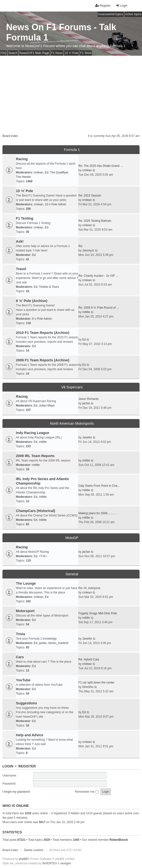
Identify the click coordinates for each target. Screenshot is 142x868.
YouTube (23, 680)
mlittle (86, 312)
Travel (21, 269)
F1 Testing (25, 218)
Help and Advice (30, 735)
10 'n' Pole (24, 191)
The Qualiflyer (59, 172)
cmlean (39, 172)
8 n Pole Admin (42, 319)
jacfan (86, 403)
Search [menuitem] (13, 53)
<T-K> (43, 556)
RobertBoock (119, 840)
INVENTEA (50, 863)
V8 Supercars (72, 387)
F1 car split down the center (96, 683)
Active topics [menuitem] (133, 14)
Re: (81, 246)
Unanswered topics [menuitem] (111, 14)
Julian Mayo (47, 406)
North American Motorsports (72, 423)
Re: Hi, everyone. (90, 588)
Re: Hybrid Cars (89, 659)
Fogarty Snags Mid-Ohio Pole (98, 613)
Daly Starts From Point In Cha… (99, 486)
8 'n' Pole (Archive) (32, 301)
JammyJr (88, 250)
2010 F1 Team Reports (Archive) (43, 333)
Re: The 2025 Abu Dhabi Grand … (101, 166)
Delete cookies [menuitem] (34, 850)
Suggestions (26, 703)
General (72, 574)
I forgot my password (16, 792)
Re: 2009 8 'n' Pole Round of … (99, 308)
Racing (22, 159)
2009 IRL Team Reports (35, 456)
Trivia (21, 634)
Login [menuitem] (122, 6)
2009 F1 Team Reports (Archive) (43, 360)
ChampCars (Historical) (35, 511)
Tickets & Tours (49, 287)
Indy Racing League (33, 433)
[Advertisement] (71, 92)
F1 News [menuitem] (57, 53)
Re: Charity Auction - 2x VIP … (98, 276)
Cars (20, 657)
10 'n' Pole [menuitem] (71, 53)
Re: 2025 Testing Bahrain (95, 221)
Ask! (20, 241)
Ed (47, 172)
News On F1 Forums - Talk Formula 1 (61, 32)
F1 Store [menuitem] (86, 53)
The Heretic (24, 177)
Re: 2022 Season (90, 196)
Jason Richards (89, 399)
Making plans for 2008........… (98, 513)
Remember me (87, 792)
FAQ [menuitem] (3, 53)
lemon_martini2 (59, 643)
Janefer (87, 437)
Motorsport (25, 611)
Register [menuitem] (103, 6)
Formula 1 (72, 150)
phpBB (23, 859)
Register (27, 766)
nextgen (66, 863)
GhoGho (88, 687)
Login (8, 766)
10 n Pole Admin (55, 204)
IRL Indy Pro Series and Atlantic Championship (43, 481)
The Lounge (26, 583)
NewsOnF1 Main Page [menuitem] (34, 53)
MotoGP (72, 538)
